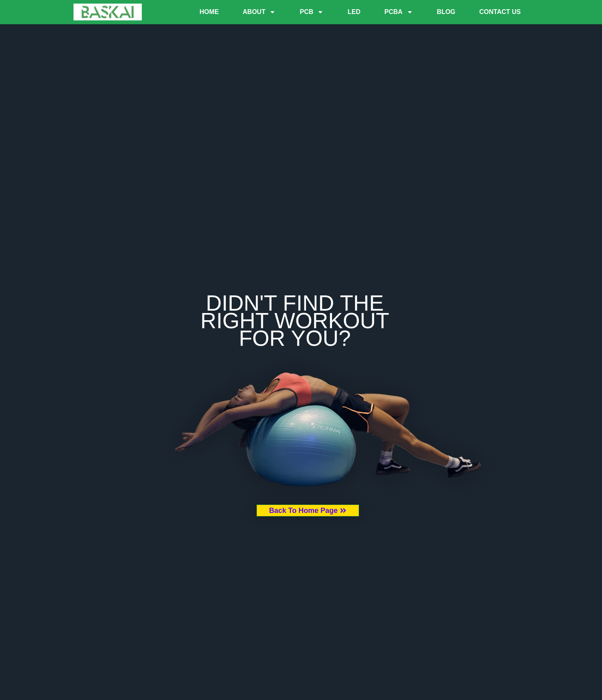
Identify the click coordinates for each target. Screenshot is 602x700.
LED (354, 12)
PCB (312, 12)
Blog (446, 12)
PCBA (398, 12)
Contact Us (500, 12)
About (259, 12)
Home (209, 12)
